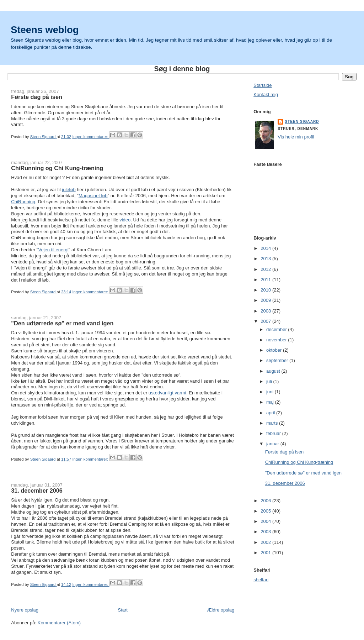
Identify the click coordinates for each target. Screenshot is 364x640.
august (274, 371)
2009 (266, 300)
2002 (266, 542)
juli (270, 381)
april (271, 413)
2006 (266, 501)
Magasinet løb (93, 196)
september (278, 360)
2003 (266, 532)
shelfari (261, 580)
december (277, 329)
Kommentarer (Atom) (59, 623)
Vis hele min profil (296, 137)
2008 (266, 311)
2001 (266, 553)
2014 (266, 248)
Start (122, 610)
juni (271, 392)
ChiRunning (23, 202)
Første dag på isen (37, 97)
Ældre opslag (221, 610)
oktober (275, 350)
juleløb (69, 190)
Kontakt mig (266, 95)
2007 (266, 321)
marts (273, 423)
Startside (263, 85)
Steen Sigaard (302, 122)
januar (273, 444)
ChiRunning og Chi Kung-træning (57, 168)
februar (274, 433)
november (277, 340)
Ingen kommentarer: (91, 137)
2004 (266, 521)
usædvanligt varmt (167, 393)
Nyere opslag (25, 610)
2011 (266, 280)
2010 (266, 290)
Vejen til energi (53, 250)
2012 (266, 269)
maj (271, 402)
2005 (266, 511)
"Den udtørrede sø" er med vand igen (62, 323)
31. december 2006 (37, 491)
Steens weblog (45, 30)
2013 (266, 259)
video (125, 220)
